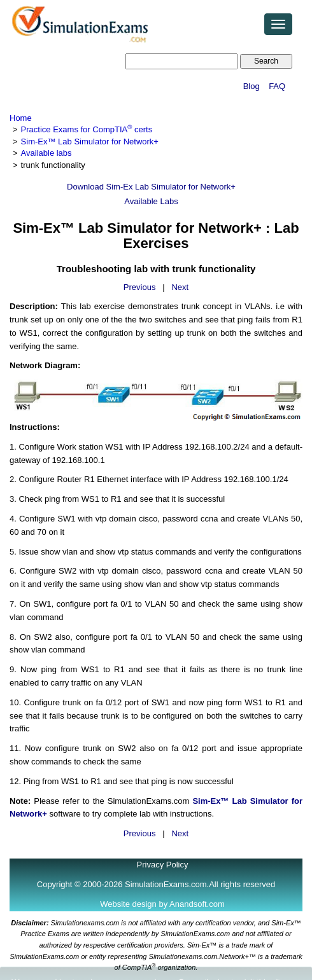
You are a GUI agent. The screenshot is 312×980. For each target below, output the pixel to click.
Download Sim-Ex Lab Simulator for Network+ (151, 187)
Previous (140, 287)
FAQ (277, 86)
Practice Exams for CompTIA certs (87, 129)
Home (21, 118)
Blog (252, 86)
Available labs (46, 153)
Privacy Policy (163, 865)
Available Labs (151, 201)
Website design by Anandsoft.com (162, 904)
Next (180, 287)
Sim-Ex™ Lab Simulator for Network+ (90, 141)
